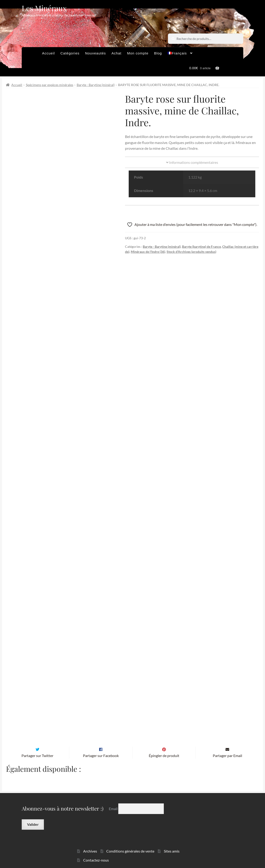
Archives (90, 839)
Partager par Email (227, 744)
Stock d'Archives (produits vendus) (191, 252)
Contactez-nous (96, 848)
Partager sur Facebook (101, 744)
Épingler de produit (164, 744)
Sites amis (172, 839)
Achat (116, 53)
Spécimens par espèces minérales (50, 85)
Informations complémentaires (192, 162)
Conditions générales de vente (130, 839)
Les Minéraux (44, 8)
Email (114, 797)
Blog (158, 53)
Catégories (70, 53)
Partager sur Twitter (37, 744)
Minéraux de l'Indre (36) (148, 252)
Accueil (48, 53)
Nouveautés (95, 53)
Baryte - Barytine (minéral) (96, 85)
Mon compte (138, 53)
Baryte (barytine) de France (201, 247)
